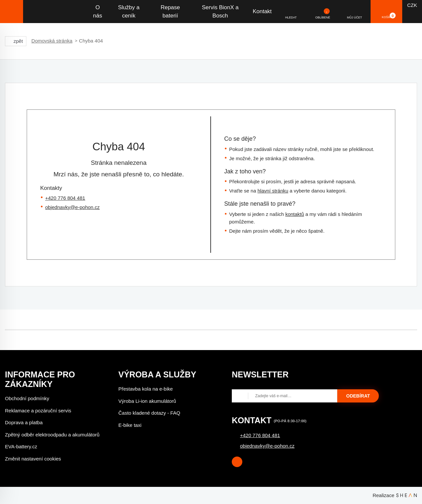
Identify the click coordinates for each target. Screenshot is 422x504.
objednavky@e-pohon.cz (72, 207)
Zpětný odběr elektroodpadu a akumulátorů (52, 435)
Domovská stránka (52, 41)
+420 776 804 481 (65, 198)
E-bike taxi (130, 425)
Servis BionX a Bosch (220, 12)
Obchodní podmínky (27, 398)
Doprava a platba (24, 422)
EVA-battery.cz (21, 446)
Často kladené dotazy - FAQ (149, 413)
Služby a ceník (129, 12)
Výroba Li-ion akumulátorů (147, 401)
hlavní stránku (273, 191)
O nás (97, 12)
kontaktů (295, 214)
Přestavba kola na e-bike (146, 389)
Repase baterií (170, 12)
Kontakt (262, 11)
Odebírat (358, 396)
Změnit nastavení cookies (33, 459)
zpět (16, 41)
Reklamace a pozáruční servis (38, 411)
